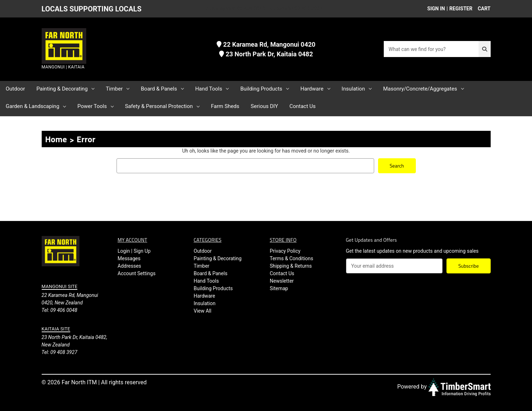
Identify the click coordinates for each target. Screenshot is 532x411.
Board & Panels (162, 89)
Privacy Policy (285, 251)
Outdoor (15, 89)
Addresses (129, 266)
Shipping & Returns (291, 266)
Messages (129, 258)
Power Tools (95, 106)
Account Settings (136, 273)
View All (203, 311)
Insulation (357, 89)
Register (461, 9)
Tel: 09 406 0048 (60, 310)
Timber (118, 89)
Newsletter (282, 281)
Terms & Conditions (291, 258)
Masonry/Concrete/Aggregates (423, 89)
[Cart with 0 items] (482, 9)
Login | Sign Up (134, 251)
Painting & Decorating (65, 89)
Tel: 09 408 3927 (60, 352)
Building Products (265, 89)
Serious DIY (265, 106)
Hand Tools (212, 89)
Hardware (315, 89)
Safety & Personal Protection (162, 106)
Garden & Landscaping (36, 106)
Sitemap (279, 288)
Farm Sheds (225, 106)
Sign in (436, 9)
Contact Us (303, 106)
